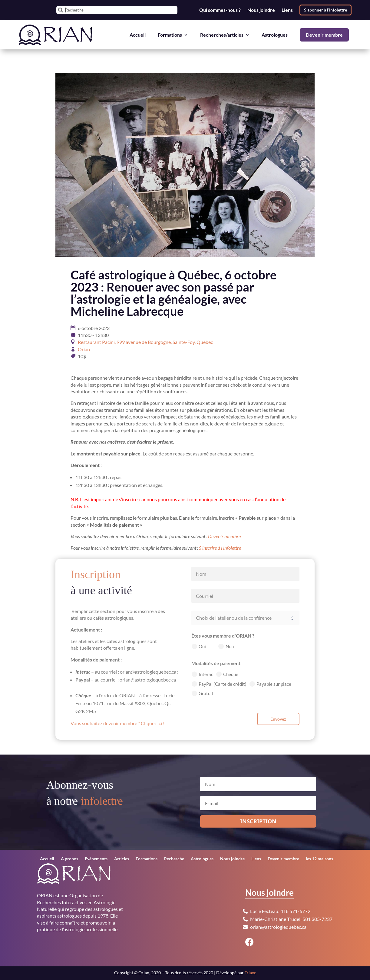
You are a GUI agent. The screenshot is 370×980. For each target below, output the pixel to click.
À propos (69, 859)
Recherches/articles (222, 35)
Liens (287, 10)
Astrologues (275, 35)
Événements (96, 859)
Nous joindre (261, 10)
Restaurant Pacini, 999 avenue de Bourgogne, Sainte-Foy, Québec (145, 342)
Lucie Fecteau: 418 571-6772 (280, 911)
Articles (122, 859)
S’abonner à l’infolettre (325, 10)
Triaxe (250, 973)
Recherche (174, 859)
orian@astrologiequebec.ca (278, 927)
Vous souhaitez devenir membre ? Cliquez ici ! (117, 723)
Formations (170, 35)
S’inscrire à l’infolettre (220, 548)
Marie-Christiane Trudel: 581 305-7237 (291, 919)
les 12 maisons (319, 859)
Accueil (138, 35)
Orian (84, 349)
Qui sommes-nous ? (220, 10)
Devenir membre (324, 35)
